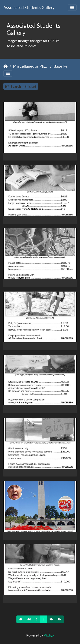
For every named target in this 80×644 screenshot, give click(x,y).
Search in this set (21, 86)
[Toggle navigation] (72, 8)
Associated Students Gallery (29, 7)
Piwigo (49, 635)
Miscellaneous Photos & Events (31, 66)
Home (6, 66)
